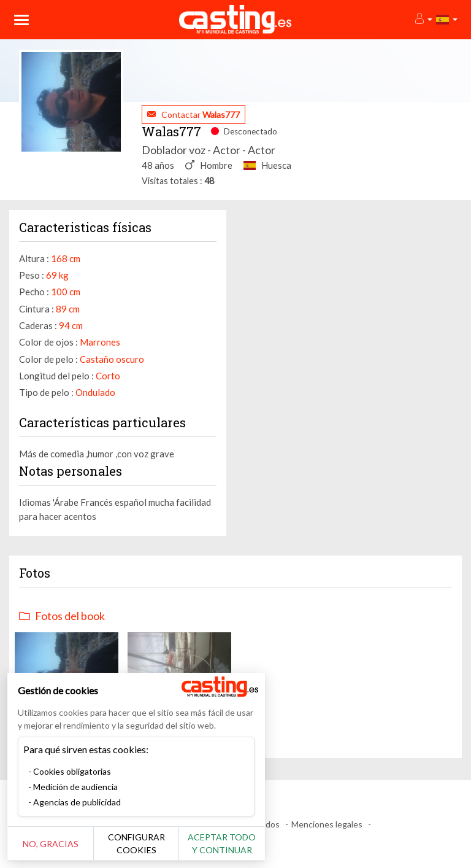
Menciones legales (327, 824)
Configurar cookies (136, 843)
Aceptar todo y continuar (222, 843)
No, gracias (51, 844)
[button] (423, 19)
